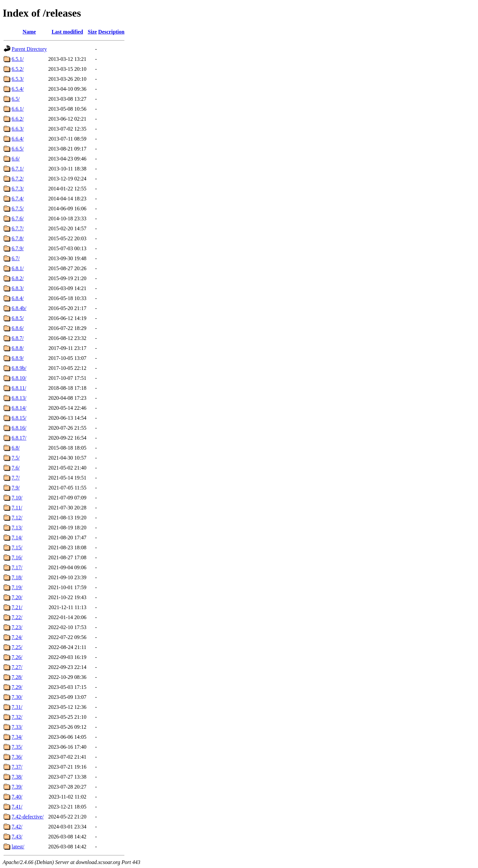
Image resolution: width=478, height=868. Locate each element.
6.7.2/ (18, 179)
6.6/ (16, 159)
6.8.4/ (18, 298)
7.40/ (17, 797)
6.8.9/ (18, 358)
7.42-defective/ (28, 817)
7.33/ (17, 727)
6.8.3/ (18, 288)
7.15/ (17, 547)
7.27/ (17, 667)
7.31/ (17, 707)
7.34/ (17, 737)
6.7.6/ (18, 218)
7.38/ (17, 777)
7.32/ (17, 717)
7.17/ (17, 567)
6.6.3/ (18, 129)
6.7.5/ (18, 209)
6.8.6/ (18, 328)
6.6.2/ (18, 119)
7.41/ (17, 807)
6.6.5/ (18, 149)
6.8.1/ (18, 268)
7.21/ (17, 607)
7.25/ (17, 647)
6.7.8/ (18, 238)
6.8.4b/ (19, 308)
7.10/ (17, 498)
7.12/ (17, 518)
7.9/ (16, 488)
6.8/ (16, 448)
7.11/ (17, 508)
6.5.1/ (18, 59)
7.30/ (17, 697)
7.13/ (17, 528)
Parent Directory (29, 49)
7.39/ (17, 787)
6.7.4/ (18, 199)
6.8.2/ (18, 278)
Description (111, 32)
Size (92, 32)
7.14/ (17, 538)
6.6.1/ (18, 109)
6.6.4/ (18, 139)
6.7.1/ (18, 169)
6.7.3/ (18, 189)
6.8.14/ (19, 408)
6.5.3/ (18, 79)
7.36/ (17, 757)
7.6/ (16, 468)
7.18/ (17, 577)
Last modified (67, 32)
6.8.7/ (18, 338)
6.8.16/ (19, 428)
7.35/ (17, 747)
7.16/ (17, 557)
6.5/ (16, 99)
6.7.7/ (18, 228)
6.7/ (16, 258)
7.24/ (17, 637)
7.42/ (17, 827)
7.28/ (17, 677)
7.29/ (17, 687)
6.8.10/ (19, 378)
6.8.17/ (19, 438)
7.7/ (16, 478)
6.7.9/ (18, 248)
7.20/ (17, 597)
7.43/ (17, 837)
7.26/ (17, 657)
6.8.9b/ (19, 368)
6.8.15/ (19, 418)
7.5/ (16, 458)
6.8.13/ (19, 398)
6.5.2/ (18, 69)
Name (29, 32)
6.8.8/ (18, 348)
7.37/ (17, 767)
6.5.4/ (18, 89)
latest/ (18, 847)
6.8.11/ (19, 388)
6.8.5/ (18, 318)
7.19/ (17, 587)
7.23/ (17, 627)
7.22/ (17, 617)
